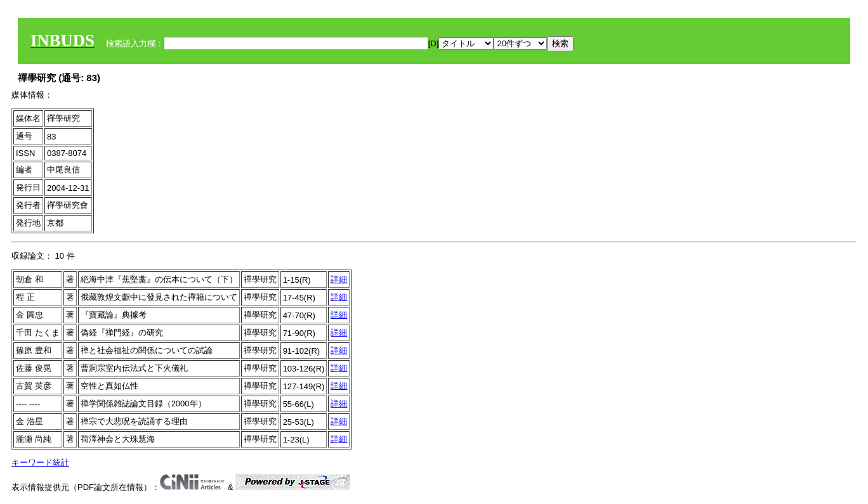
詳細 (339, 279)
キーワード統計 (40, 462)
